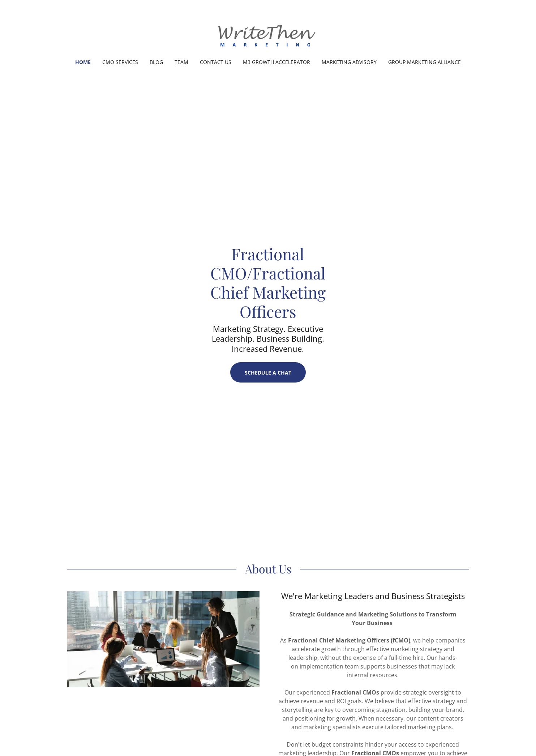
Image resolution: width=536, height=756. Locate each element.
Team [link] (181, 62)
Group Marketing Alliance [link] (424, 62)
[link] (268, 34)
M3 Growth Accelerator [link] (276, 62)
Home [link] (83, 62)
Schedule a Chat (268, 373)
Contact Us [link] (216, 62)
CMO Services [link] (120, 62)
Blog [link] (156, 62)
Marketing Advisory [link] (349, 62)
